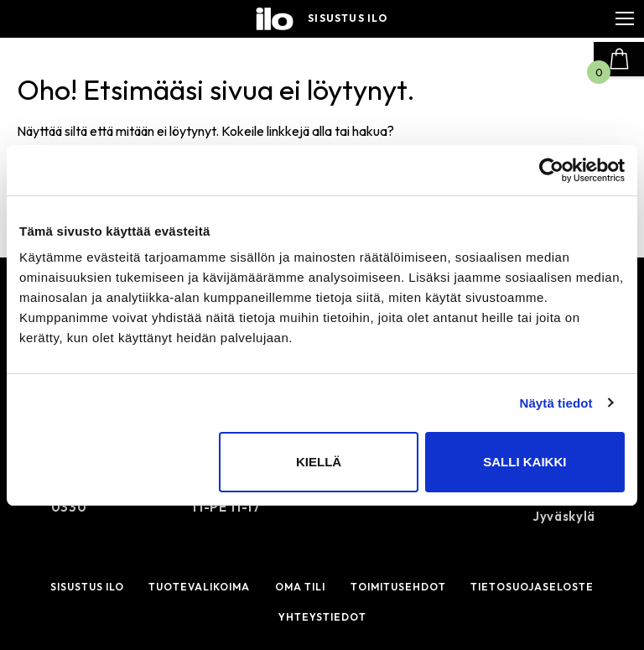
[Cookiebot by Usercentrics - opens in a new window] (551, 170)
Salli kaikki (525, 462)
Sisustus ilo (348, 18)
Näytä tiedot (556, 403)
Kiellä (319, 462)
